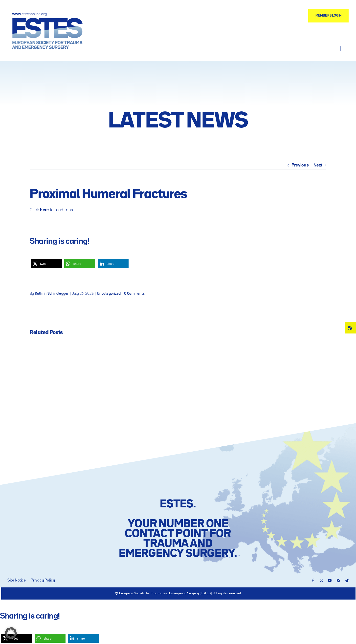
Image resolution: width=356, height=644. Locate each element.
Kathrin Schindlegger (52, 294)
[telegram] (347, 581)
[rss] (350, 328)
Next (318, 165)
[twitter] (321, 581)
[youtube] (330, 581)
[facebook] (313, 581)
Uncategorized (109, 294)
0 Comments (134, 294)
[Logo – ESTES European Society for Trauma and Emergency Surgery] (47, 14)
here (44, 210)
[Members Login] (328, 16)
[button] (46, 264)
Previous (300, 165)
